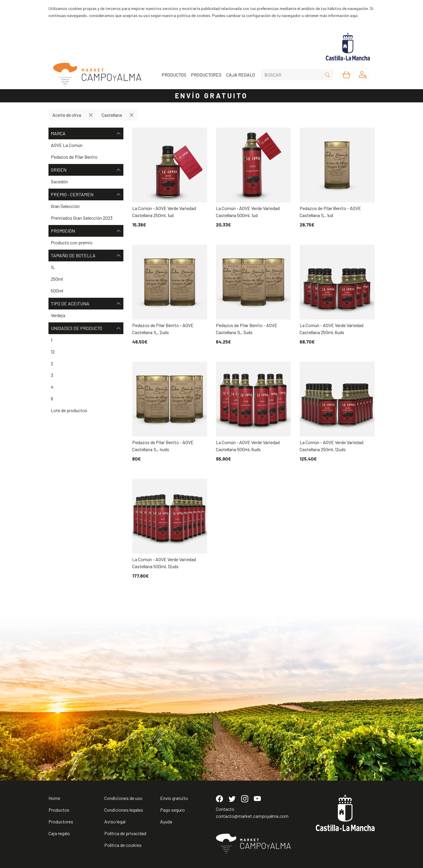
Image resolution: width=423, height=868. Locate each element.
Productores (61, 822)
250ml (57, 279)
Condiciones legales (124, 810)
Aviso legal (115, 822)
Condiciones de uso (123, 798)
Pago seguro (172, 810)
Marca (86, 133)
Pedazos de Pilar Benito (74, 157)
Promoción (86, 231)
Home (54, 798)
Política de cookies (123, 845)
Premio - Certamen (86, 194)
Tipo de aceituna (86, 304)
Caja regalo (59, 833)
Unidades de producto (86, 328)
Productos (59, 810)
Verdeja (58, 315)
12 (53, 352)
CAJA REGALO (241, 75)
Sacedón (59, 181)
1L (53, 267)
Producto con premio (72, 242)
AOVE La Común (67, 145)
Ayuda (166, 822)
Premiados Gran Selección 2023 (82, 218)
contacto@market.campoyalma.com (252, 816)
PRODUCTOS (174, 75)
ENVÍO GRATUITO (211, 95)
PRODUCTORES (206, 75)
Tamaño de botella (86, 256)
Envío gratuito (174, 798)
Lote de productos (69, 410)
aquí (354, 15)
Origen (86, 170)
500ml (57, 291)
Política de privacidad (125, 833)
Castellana (112, 115)
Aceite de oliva (67, 115)
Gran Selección (65, 206)
